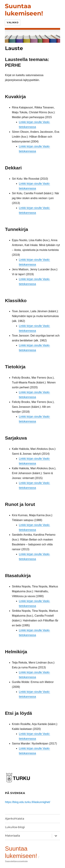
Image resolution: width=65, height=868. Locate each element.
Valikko (13, 22)
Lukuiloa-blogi (15, 827)
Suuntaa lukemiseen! (24, 10)
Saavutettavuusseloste (16, 861)
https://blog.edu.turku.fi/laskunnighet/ (28, 802)
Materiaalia (12, 836)
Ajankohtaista (15, 819)
